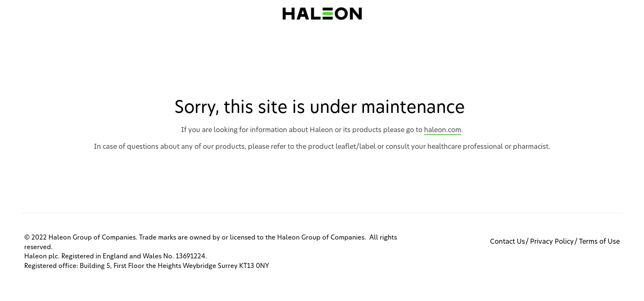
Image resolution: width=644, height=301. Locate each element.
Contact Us (508, 242)
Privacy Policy (552, 242)
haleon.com (443, 130)
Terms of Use (599, 242)
